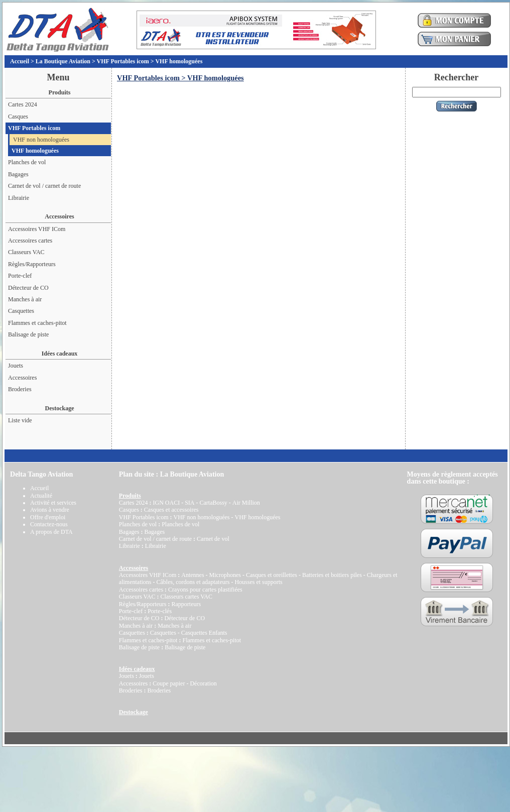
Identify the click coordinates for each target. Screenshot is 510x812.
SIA (189, 503)
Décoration (203, 683)
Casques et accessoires (171, 510)
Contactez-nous (49, 524)
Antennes (193, 575)
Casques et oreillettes (272, 575)
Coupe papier (169, 683)
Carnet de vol (213, 539)
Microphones (225, 575)
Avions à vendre (50, 510)
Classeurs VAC (26, 252)
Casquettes (21, 311)
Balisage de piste (28, 334)
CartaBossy (213, 503)
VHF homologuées (179, 61)
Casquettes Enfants (204, 633)
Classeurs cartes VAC (186, 597)
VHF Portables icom (123, 61)
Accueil (20, 61)
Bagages (18, 174)
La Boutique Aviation (63, 61)
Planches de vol (27, 162)
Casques (18, 117)
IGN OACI (166, 503)
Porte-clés (160, 611)
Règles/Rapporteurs (32, 264)
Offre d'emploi (48, 517)
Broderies (20, 389)
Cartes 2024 (23, 104)
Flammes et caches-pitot (37, 323)
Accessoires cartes (30, 241)
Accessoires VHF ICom (37, 229)
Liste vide (20, 420)
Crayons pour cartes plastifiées (205, 590)
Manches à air (25, 299)
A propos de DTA (51, 532)
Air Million (246, 503)
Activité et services (53, 503)
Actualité (41, 496)
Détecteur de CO (28, 288)
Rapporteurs (186, 604)
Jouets (16, 366)
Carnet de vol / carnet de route (44, 186)
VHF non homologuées (41, 140)
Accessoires (22, 378)
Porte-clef (20, 276)
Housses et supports (258, 582)
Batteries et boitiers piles (332, 575)
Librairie (19, 198)
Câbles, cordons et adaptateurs (193, 582)
